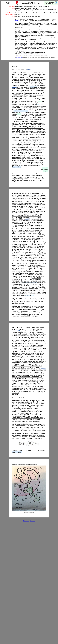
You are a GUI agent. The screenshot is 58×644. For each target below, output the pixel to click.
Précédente (26, 521)
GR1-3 (17, 21)
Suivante (33, 521)
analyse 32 (19, 58)
